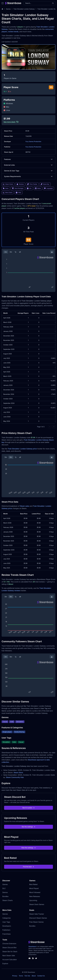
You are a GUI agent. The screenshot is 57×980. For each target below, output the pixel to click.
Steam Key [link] (45, 184)
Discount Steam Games (38, 918)
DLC (4, 888)
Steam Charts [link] (8, 184)
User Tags (6, 922)
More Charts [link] (8, 193)
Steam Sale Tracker (37, 914)
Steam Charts (7, 900)
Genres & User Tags (28, 171)
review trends (13, 32)
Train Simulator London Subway (24, 9)
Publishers (6, 930)
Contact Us (41, 976)
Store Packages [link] (18, 188)
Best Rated (33, 884)
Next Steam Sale (9, 956)
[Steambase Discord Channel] (29, 958)
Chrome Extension (9, 944)
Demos (5, 892)
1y (16, 252)
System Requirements (28, 176)
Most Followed (35, 892)
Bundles (5, 896)
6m (11, 457)
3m (11, 252)
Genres (5, 914)
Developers (7, 926)
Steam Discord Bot (9, 948)
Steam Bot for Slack (10, 952)
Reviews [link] (20, 184)
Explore (5, 964)
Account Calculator (10, 960)
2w (6, 252)
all (20, 252)
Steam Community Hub (15, 777)
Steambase (32, 946)
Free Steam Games (36, 922)
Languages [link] (48, 188)
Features (28, 159)
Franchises (6, 934)
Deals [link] (6, 188)
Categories (6, 918)
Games (8, 9)
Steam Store (18, 773)
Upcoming (33, 900)
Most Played (34, 888)
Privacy (15, 976)
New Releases (35, 896)
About (34, 976)
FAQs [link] (18, 193)
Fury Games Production (33, 141)
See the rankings (28, 827)
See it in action (28, 808)
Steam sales (25, 506)
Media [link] (38, 188)
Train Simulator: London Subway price (22, 449)
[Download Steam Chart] (52, 252)
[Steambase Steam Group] (33, 958)
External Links (28, 165)
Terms (21, 976)
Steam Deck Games (37, 904)
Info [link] (29, 188)
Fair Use (27, 976)
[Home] (2, 9)
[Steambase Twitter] (36, 958)
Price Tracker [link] (32, 184)
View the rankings (28, 848)
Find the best (29, 867)
